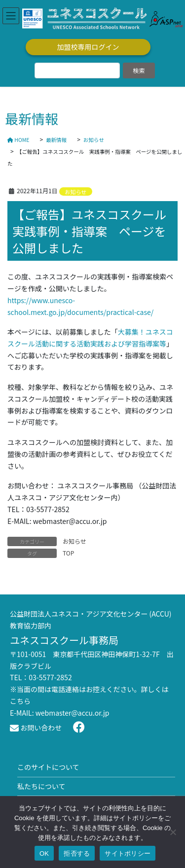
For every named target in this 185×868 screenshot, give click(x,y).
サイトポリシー (128, 853)
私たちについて (41, 786)
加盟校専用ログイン (88, 47)
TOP (68, 553)
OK (44, 853)
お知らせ (76, 192)
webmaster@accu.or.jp (73, 713)
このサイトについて (48, 767)
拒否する (77, 853)
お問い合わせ (36, 728)
